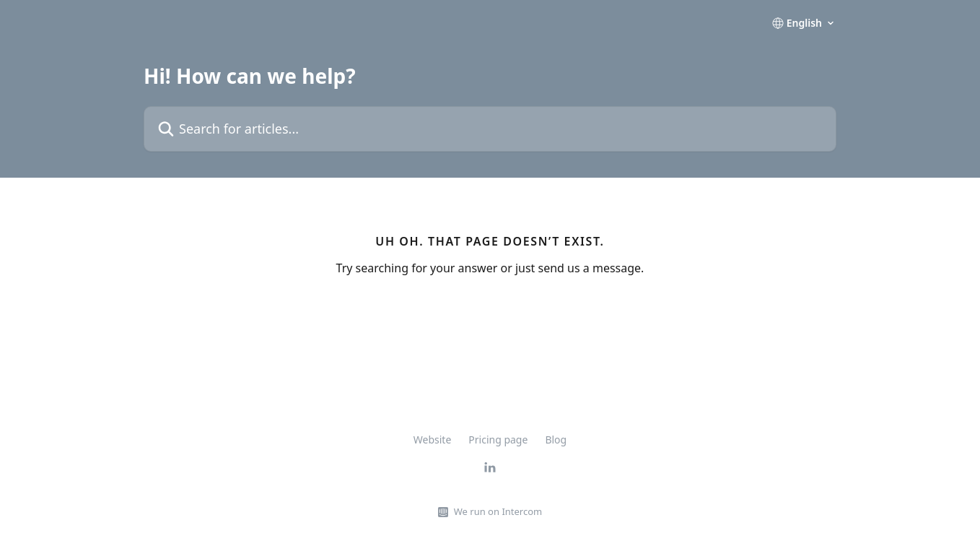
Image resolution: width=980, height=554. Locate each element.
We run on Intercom (498, 511)
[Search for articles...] (490, 129)
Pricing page (498, 440)
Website (433, 440)
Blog (556, 440)
